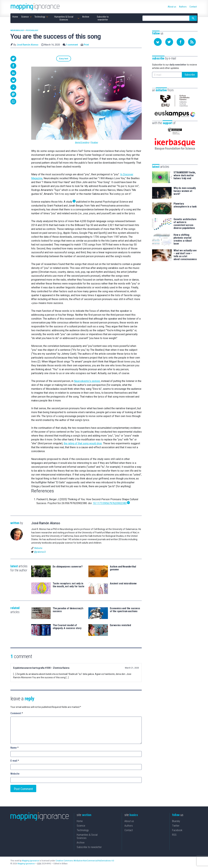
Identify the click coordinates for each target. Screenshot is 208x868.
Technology (83, 831)
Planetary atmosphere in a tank (185, 198)
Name (14, 748)
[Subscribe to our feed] (192, 42)
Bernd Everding (82, 143)
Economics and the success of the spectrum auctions (125, 610)
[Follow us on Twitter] (169, 42)
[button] (13, 59)
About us (129, 821)
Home (80, 821)
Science (81, 826)
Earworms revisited (120, 626)
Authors (129, 826)
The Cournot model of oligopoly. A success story (67, 627)
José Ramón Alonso (27, 45)
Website (38, 549)
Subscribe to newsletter (89, 847)
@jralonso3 (40, 552)
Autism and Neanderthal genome (123, 568)
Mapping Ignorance (30, 861)
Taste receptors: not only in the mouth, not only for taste (68, 585)
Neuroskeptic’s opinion (87, 382)
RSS (174, 835)
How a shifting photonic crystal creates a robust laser (183, 232)
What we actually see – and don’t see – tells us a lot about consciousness (185, 248)
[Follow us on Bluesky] (158, 42)
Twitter (176, 826)
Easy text (39, 59)
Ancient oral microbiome (123, 584)
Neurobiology (17, 30)
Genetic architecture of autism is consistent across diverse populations (185, 217)
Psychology (32, 30)
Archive (81, 843)
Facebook (177, 831)
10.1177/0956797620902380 (110, 504)
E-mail (15, 761)
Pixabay (94, 143)
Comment (17, 714)
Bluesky (176, 821)
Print (86, 45)
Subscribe (190, 75)
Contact (129, 831)
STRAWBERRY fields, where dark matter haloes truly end (185, 169)
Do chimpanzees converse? (68, 567)
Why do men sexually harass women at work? (185, 184)
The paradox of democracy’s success (68, 610)
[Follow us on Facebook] (181, 42)
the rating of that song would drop (83, 444)
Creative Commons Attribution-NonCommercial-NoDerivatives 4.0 (85, 861)
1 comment (72, 45)
